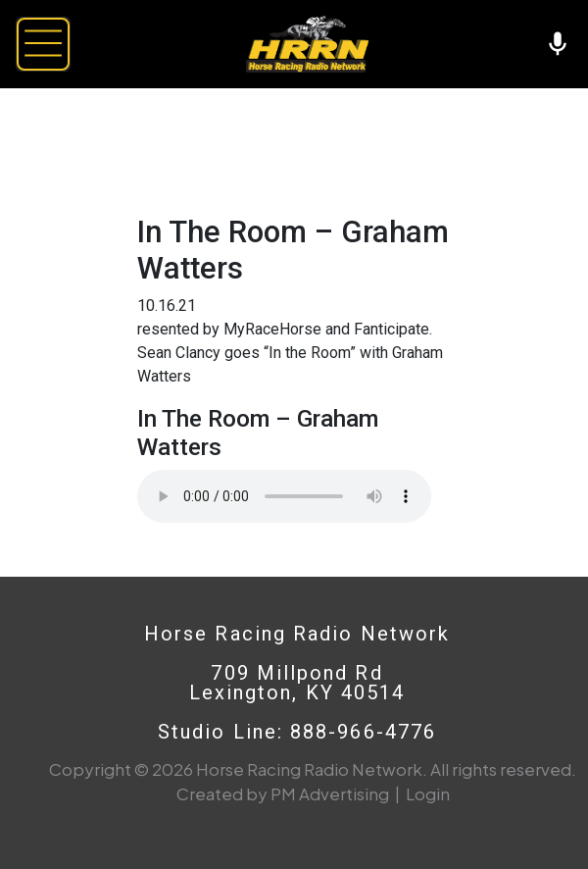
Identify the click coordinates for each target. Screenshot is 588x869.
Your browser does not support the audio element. (284, 496)
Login (428, 793)
